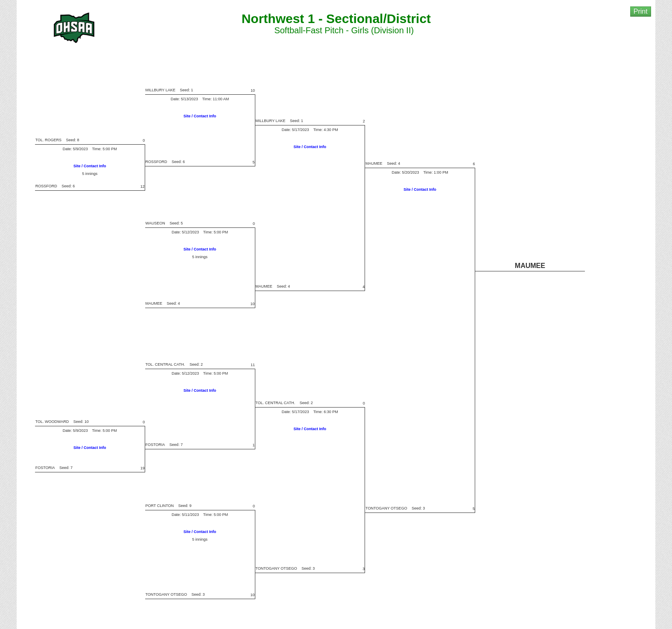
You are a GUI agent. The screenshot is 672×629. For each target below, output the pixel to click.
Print (641, 11)
